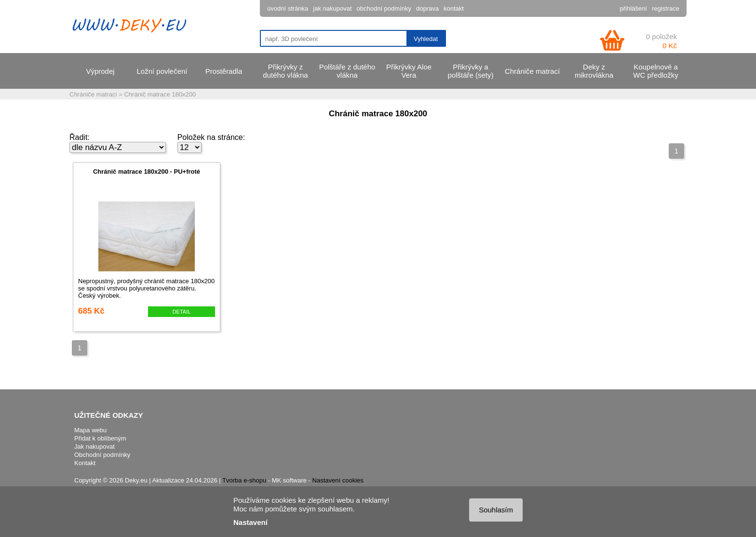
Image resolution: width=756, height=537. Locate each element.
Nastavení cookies (338, 480)
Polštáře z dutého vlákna (347, 71)
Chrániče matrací (532, 71)
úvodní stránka (288, 8)
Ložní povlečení (162, 71)
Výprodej (100, 71)
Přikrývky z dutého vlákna (285, 71)
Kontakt (85, 463)
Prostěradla (224, 71)
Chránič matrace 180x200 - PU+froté (147, 172)
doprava (427, 8)
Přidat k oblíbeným (100, 438)
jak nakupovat (332, 8)
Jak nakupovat (94, 447)
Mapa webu (90, 430)
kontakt (454, 8)
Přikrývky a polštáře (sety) (470, 71)
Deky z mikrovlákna (594, 71)
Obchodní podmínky (102, 455)
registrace (666, 8)
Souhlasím (496, 510)
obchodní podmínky (384, 8)
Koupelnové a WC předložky (655, 71)
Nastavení (250, 522)
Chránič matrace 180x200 (160, 94)
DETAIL (182, 312)
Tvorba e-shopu (244, 480)
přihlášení (634, 8)
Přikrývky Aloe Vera (409, 71)
